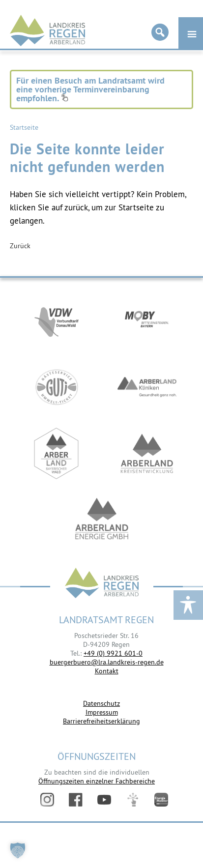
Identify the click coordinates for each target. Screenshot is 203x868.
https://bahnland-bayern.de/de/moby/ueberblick (147, 321)
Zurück (20, 246)
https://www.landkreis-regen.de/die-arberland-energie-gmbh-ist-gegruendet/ (102, 520)
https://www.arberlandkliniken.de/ (147, 387)
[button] (18, 850)
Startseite (24, 127)
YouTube (104, 800)
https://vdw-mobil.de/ (57, 321)
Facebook (76, 800)
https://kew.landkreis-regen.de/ (147, 453)
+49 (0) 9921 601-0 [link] (113, 653)
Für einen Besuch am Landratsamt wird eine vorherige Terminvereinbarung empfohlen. (90, 89)
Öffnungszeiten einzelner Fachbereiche (97, 781)
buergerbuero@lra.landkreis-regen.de (107, 662)
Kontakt (107, 671)
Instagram (47, 800)
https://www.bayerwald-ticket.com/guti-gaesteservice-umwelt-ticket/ (57, 387)
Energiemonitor (161, 800)
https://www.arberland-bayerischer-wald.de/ (57, 453)
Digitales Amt (133, 800)
